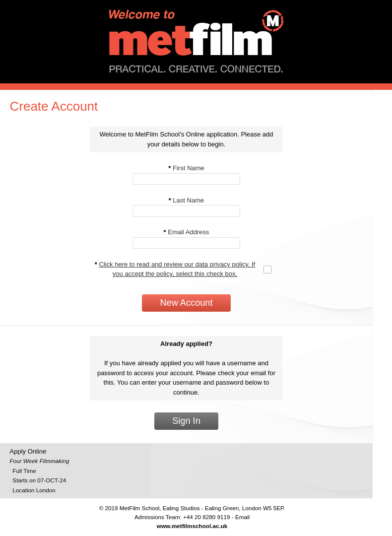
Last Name (187, 200)
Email (242, 517)
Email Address (187, 232)
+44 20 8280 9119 (207, 517)
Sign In (186, 421)
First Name (186, 168)
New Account (186, 303)
